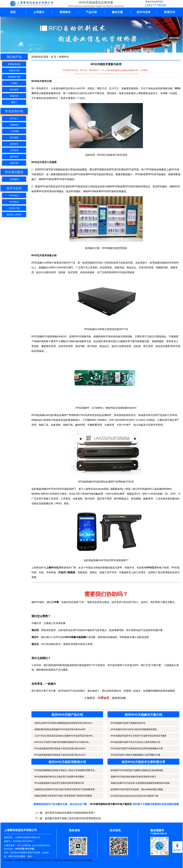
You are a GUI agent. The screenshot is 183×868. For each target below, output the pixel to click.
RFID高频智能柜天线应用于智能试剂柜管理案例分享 (59, 783)
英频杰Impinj (34, 860)
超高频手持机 (78, 860)
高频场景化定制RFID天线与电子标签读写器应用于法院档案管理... (65, 789)
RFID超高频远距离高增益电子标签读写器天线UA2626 (60, 748)
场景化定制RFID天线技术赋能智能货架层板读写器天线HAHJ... (64, 723)
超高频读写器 (14, 77)
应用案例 (14, 179)
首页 (13, 12)
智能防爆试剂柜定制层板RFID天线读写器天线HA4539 (60, 729)
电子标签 (14, 90)
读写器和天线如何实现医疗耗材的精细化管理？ (70, 813)
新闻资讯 (65, 12)
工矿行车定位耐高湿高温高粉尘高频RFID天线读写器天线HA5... (64, 736)
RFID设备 (67, 860)
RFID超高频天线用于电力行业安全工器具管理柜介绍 (135, 742)
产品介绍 (91, 12)
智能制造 (14, 125)
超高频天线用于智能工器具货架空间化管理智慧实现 (73, 818)
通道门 (14, 102)
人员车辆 (14, 131)
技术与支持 (144, 12)
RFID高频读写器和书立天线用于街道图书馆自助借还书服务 (139, 736)
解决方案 (117, 12)
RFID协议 (14, 202)
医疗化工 (14, 119)
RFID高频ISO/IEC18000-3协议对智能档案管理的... (134, 729)
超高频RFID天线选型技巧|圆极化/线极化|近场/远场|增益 (137, 770)
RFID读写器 (45, 860)
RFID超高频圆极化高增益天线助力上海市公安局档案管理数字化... (65, 770)
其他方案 (14, 163)
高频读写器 (14, 70)
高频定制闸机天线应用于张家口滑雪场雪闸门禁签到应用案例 (63, 796)
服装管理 (14, 157)
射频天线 (14, 96)
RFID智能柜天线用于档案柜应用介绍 (128, 723)
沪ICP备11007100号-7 (23, 841)
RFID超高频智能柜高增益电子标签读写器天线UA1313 (60, 755)
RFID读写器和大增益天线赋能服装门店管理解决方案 (135, 755)
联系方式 (170, 12)
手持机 (14, 83)
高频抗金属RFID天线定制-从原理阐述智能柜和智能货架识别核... (141, 783)
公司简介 (39, 12)
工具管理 (14, 150)
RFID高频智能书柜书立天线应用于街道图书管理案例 (59, 777)
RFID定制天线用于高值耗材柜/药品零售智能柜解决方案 (137, 748)
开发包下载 (14, 208)
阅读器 (88, 860)
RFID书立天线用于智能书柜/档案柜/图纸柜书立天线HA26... (62, 742)
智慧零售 (14, 144)
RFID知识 (14, 195)
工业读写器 (57, 860)
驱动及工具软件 (14, 215)
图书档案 (14, 138)
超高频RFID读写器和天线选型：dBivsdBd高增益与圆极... (138, 789)
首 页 (54, 57)
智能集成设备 (14, 64)
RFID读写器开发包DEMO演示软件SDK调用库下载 (134, 796)
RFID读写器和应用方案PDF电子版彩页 (111, 804)
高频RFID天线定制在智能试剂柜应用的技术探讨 (133, 777)
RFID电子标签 (21, 860)
